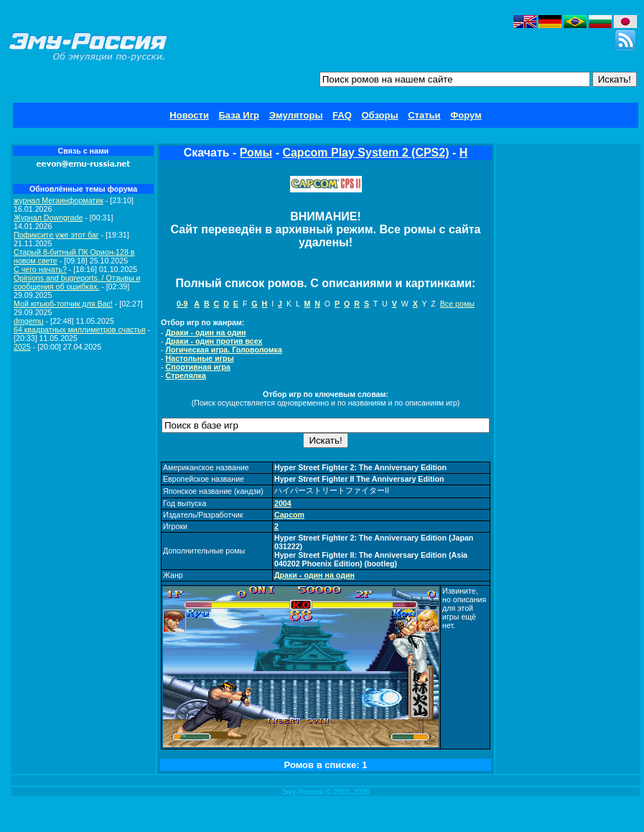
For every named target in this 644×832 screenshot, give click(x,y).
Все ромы (457, 304)
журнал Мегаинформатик (59, 200)
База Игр (239, 115)
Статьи (424, 115)
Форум (466, 115)
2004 (283, 503)
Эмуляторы (296, 115)
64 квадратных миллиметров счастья (80, 329)
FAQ (342, 115)
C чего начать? (40, 269)
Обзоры (379, 115)
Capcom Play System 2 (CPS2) (365, 153)
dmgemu (28, 321)
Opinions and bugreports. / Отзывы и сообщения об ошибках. (77, 282)
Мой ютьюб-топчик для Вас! (63, 304)
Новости (189, 115)
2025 (22, 347)
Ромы (256, 153)
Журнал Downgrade (48, 218)
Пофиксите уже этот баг (56, 235)
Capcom (289, 515)
